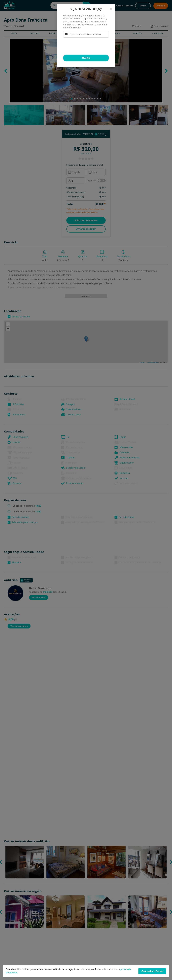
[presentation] (85, 46)
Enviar (86, 58)
